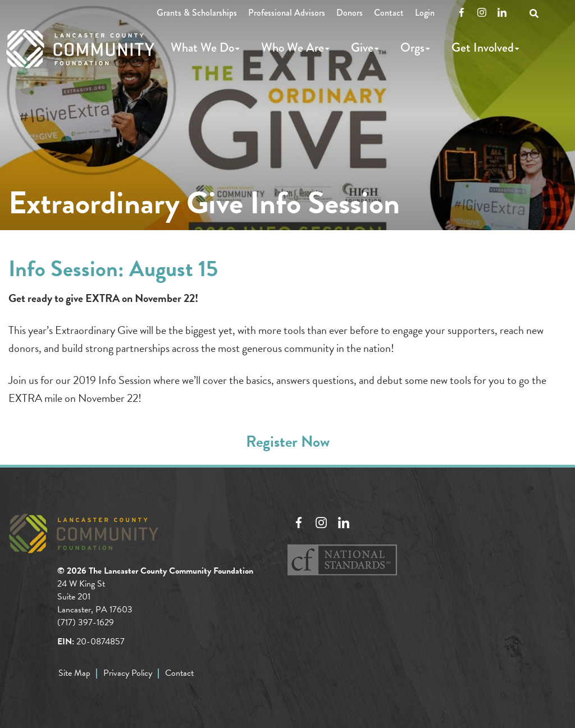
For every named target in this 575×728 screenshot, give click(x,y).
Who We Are (293, 47)
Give (362, 47)
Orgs (412, 47)
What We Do (202, 47)
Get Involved (483, 47)
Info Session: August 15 (113, 269)
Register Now (288, 441)
